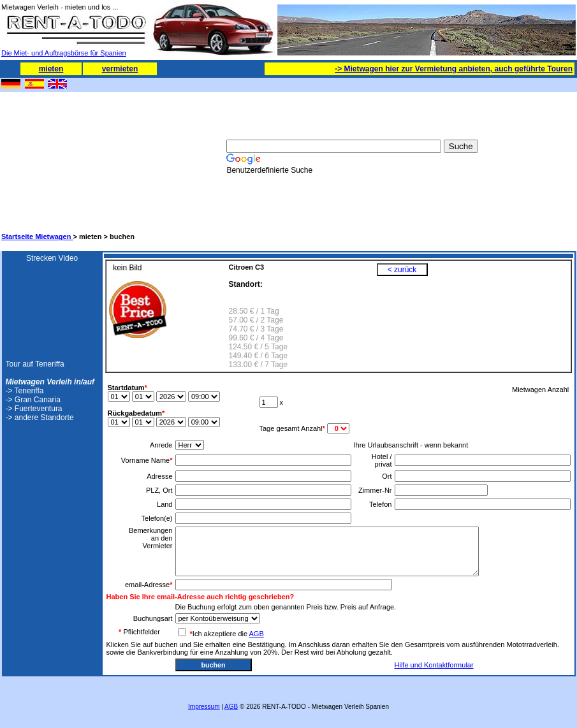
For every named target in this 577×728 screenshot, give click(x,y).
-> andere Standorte (40, 418)
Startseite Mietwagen (37, 237)
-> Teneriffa (25, 391)
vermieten (120, 69)
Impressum (204, 707)
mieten (51, 69)
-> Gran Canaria (33, 400)
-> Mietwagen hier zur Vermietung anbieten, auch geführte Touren (454, 69)
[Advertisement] (65, 157)
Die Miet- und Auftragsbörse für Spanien (76, 50)
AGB (257, 634)
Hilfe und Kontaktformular (434, 665)
